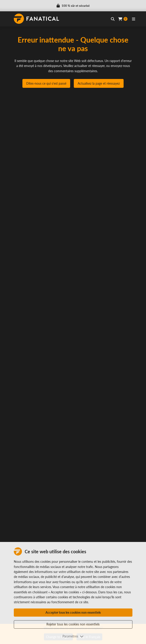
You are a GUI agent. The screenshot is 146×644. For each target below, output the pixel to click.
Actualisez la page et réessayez (99, 83)
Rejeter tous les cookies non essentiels (73, 624)
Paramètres (73, 636)
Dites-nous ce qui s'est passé (46, 83)
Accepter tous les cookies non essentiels (73, 612)
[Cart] (123, 19)
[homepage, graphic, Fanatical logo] (36, 19)
